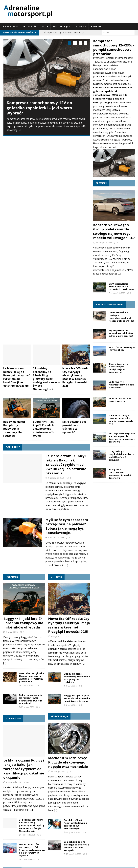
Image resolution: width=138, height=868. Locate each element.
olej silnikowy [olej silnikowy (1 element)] (42, 802)
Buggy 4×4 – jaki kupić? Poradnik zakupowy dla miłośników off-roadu (44, 223)
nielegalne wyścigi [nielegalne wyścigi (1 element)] (11, 802)
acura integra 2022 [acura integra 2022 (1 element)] (38, 791)
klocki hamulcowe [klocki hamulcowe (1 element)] (51, 796)
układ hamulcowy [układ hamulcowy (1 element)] (92, 809)
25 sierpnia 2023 (104, 243)
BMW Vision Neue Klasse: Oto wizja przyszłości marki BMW (122, 287)
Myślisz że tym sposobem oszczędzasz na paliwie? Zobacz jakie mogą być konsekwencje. (67, 321)
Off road (56, 371)
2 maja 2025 (12, 426)
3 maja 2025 (71, 480)
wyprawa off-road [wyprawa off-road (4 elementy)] (23, 816)
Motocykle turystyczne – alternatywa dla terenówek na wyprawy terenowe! (122, 438)
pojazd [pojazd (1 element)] (77, 802)
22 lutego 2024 (58, 566)
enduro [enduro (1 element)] (16, 796)
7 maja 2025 (57, 431)
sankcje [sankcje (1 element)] (26, 809)
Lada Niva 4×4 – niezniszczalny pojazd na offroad (121, 385)
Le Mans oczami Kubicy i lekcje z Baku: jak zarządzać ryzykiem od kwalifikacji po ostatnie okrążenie (17, 172)
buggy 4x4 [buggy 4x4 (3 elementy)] (92, 790)
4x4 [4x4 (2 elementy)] (6, 791)
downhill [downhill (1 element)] (7, 796)
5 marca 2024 (27, 480)
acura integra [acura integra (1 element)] (22, 791)
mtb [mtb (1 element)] (131, 796)
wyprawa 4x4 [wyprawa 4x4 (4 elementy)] (116, 808)
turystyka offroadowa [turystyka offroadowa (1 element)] (74, 809)
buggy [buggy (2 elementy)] (76, 791)
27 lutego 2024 (28, 502)
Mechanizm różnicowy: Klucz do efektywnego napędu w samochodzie (68, 557)
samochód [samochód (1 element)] (127, 802)
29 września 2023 (74, 648)
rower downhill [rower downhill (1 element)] (115, 802)
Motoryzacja (61, 26)
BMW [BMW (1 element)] (68, 791)
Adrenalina (9, 26)
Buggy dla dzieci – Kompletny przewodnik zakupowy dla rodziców (15, 223)
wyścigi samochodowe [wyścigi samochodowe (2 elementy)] (20, 822)
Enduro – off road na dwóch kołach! (120, 400)
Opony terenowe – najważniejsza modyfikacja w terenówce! (119, 368)
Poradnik (12, 371)
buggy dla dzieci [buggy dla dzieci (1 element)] (110, 791)
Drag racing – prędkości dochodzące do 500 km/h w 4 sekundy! (121, 456)
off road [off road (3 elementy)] (28, 801)
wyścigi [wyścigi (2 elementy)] (100, 816)
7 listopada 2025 (28, 629)
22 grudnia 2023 (73, 627)
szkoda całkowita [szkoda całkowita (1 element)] (38, 809)
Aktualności (30, 26)
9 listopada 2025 (56, 272)
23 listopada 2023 (29, 654)
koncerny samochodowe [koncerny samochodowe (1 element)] (92, 796)
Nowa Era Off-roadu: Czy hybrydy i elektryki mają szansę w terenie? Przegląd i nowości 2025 (76, 172)
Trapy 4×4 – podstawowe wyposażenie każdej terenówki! (120, 474)
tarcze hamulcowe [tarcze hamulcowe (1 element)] (55, 809)
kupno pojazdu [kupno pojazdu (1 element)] (111, 796)
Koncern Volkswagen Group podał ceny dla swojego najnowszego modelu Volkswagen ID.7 (114, 231)
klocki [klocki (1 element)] (39, 796)
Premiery (96, 26)
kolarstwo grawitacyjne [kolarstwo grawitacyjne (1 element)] (70, 796)
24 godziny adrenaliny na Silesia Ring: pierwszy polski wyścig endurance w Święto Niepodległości (46, 173)
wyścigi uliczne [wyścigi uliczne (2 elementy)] (49, 822)
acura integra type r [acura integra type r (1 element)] (56, 791)
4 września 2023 (56, 332)
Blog (45, 26)
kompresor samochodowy (119, 58)
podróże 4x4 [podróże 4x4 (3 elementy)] (61, 801)
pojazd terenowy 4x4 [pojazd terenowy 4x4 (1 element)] (91, 802)
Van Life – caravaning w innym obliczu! (122, 349)
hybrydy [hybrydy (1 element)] (24, 796)
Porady (80, 26)
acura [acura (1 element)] (13, 791)
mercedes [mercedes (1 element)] (123, 796)
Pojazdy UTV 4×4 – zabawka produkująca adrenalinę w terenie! (121, 333)
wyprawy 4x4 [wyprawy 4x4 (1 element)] (88, 817)
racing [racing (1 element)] (104, 802)
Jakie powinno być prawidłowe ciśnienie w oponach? (74, 221)
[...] (20, 130)
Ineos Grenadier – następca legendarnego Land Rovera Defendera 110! (121, 317)
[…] (71, 304)
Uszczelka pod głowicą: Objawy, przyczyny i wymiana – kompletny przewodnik (32, 472)
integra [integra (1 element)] (32, 796)
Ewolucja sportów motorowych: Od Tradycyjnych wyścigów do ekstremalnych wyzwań (32, 645)
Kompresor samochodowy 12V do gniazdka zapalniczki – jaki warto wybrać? (39, 108)
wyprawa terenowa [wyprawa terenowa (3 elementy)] (63, 816)
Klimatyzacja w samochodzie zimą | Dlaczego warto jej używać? (42, 738)
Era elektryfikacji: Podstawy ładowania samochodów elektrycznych (75, 619)
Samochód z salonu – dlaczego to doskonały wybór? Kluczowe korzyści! (77, 641)
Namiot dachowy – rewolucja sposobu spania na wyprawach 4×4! (121, 420)
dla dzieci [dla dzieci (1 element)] (123, 791)
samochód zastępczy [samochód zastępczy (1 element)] (12, 809)
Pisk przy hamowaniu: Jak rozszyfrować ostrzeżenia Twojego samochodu (31, 494)
